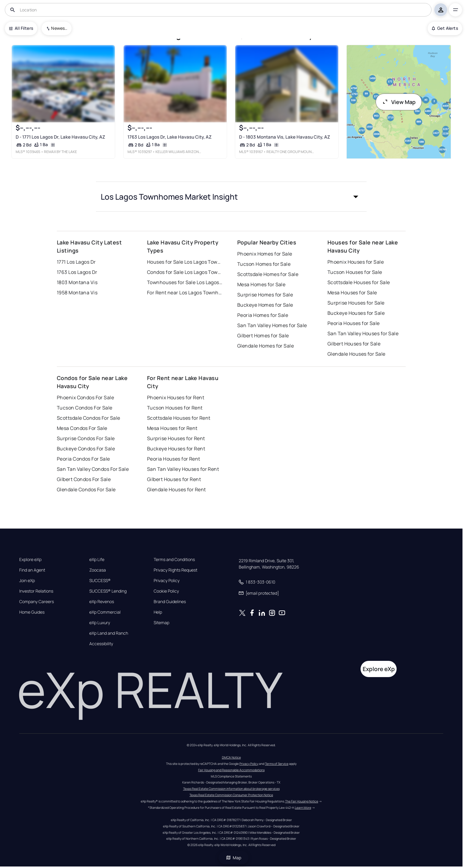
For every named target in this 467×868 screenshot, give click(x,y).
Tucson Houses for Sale (355, 272)
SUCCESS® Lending (108, 591)
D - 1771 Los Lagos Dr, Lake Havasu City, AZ (60, 137)
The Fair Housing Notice (302, 801)
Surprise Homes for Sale (265, 295)
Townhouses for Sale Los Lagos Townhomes (185, 282)
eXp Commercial (105, 612)
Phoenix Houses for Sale (356, 262)
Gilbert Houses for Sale (354, 344)
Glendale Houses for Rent (177, 489)
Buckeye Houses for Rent (176, 449)
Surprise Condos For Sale (86, 438)
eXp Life (97, 560)
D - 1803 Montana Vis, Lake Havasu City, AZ (285, 137)
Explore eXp (30, 560)
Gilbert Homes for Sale (263, 336)
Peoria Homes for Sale (263, 315)
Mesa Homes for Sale (261, 284)
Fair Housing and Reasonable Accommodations (231, 770)
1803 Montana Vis (77, 282)
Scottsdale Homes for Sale (268, 274)
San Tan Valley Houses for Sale (363, 333)
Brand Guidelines (170, 602)
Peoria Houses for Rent (174, 459)
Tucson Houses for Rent (175, 408)
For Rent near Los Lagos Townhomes (185, 293)
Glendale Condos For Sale (86, 489)
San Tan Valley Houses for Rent (183, 469)
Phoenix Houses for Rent (176, 397)
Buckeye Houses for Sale (356, 313)
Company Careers (37, 602)
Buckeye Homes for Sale (265, 305)
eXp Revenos (102, 602)
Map (234, 858)
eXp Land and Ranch (109, 633)
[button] (231, 197)
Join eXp (27, 581)
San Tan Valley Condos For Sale (93, 469)
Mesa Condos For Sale (82, 428)
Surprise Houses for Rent (176, 438)
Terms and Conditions (174, 560)
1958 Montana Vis (77, 293)
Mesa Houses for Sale (352, 293)
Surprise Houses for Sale (356, 303)
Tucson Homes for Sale (264, 264)
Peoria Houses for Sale (354, 323)
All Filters (21, 28)
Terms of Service (277, 764)
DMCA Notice (231, 757)
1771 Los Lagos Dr (76, 262)
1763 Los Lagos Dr (77, 272)
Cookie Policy (166, 591)
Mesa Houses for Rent (172, 428)
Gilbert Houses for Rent (174, 479)
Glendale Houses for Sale (356, 354)
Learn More (303, 808)
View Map (399, 102)
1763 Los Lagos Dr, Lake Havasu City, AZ (170, 137)
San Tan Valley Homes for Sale (272, 325)
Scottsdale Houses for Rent (179, 418)
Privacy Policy (167, 581)
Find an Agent (32, 570)
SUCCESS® (100, 581)
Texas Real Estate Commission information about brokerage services (231, 789)
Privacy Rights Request (175, 570)
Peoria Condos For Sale (83, 459)
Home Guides (32, 612)
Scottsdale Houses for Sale (359, 282)
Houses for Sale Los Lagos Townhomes (185, 262)
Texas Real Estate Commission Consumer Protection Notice (231, 795)
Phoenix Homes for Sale (265, 254)
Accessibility (101, 644)
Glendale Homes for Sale (266, 346)
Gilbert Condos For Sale (84, 479)
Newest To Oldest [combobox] (59, 28)
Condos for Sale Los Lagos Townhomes (185, 272)
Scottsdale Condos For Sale (88, 418)
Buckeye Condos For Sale (86, 449)
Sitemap (161, 623)
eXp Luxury (100, 623)
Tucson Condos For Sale (85, 408)
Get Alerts (445, 28)
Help (158, 612)
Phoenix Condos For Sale (85, 397)
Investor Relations (36, 591)
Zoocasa (98, 570)
